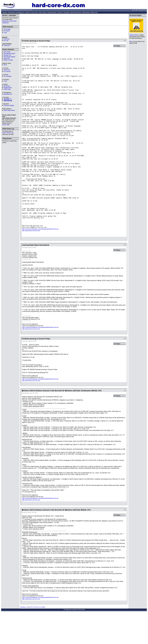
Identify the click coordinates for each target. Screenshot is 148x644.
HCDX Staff (6, 125)
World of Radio (8, 60)
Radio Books (86, 12)
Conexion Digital (9, 105)
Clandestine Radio (9, 54)
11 (39, 637)
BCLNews (7, 86)
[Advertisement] (74, 19)
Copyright (66, 12)
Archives (60, 12)
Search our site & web (32, 12)
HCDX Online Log (8, 133)
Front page (7, 29)
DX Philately (7, 76)
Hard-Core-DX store (76, 12)
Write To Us (94, 12)
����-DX (8, 99)
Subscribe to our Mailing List (16, 12)
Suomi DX (7, 70)
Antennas (7, 39)
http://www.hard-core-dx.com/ (31, 260)
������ (8, 101)
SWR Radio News (9, 110)
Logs (5, 32)
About (45, 12)
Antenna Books (52, 12)
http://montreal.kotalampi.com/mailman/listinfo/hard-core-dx (40, 258)
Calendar (5, 12)
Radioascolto (8, 88)
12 (41, 637)
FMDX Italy (7, 89)
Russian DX (7, 55)
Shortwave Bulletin (9, 57)
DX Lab (6, 41)
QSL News (7, 52)
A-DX (5, 81)
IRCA (5, 65)
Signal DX (7, 58)
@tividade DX (8, 94)
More (131, 41)
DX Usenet (7, 71)
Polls (40, 12)
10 (37, 637)
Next (44, 637)
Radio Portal (133, 35)
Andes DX (7, 45)
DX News (7, 31)
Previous (23, 637)
